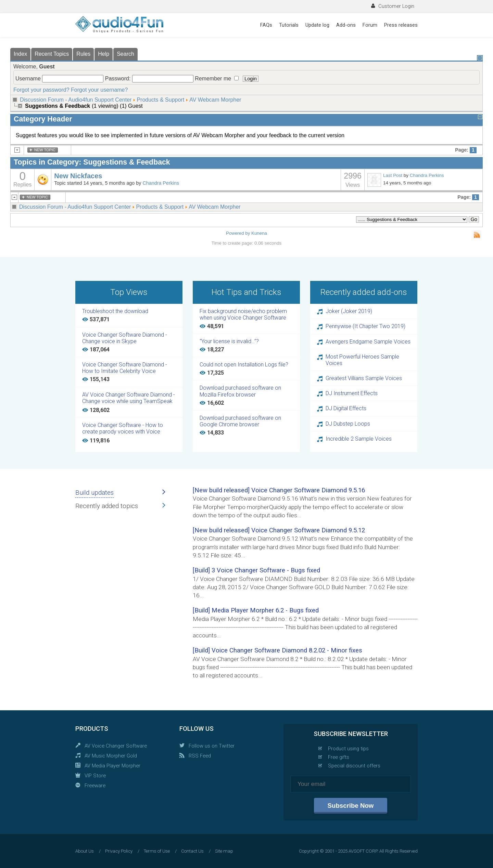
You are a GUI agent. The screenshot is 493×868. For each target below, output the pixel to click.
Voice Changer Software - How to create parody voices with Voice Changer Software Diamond (123, 429)
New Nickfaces (78, 176)
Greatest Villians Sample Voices (364, 378)
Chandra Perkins (161, 183)
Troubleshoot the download (115, 311)
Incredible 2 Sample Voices (359, 439)
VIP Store (95, 776)
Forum (370, 25)
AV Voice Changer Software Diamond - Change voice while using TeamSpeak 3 (129, 398)
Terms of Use (157, 851)
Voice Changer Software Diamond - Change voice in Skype (125, 338)
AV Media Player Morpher (112, 766)
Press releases (401, 25)
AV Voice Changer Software (116, 746)
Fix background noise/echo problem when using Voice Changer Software (243, 314)
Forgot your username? (99, 90)
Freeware (95, 786)
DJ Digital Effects (346, 408)
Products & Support (160, 100)
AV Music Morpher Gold (111, 756)
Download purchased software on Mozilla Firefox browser (240, 391)
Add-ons (346, 25)
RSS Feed (200, 756)
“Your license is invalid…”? (229, 341)
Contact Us (192, 851)
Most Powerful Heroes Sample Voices (362, 360)
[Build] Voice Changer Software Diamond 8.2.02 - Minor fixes (277, 650)
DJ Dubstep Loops (348, 424)
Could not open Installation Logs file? (244, 365)
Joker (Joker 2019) (349, 311)
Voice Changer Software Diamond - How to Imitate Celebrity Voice (125, 368)
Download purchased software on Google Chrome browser (240, 421)
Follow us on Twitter (212, 746)
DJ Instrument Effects (352, 393)
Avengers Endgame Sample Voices (368, 342)
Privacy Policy (119, 851)
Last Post (393, 175)
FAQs (266, 25)
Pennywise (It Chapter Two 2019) (365, 326)
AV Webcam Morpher (215, 100)
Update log (317, 25)
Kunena (259, 233)
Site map (224, 851)
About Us (85, 851)
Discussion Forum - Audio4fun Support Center (76, 100)
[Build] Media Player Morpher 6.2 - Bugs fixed (256, 610)
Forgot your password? (41, 90)
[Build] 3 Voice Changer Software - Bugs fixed (256, 570)
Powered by (238, 233)
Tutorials (289, 25)
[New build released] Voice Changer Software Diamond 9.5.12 (279, 530)
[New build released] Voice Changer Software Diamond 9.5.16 (279, 490)
